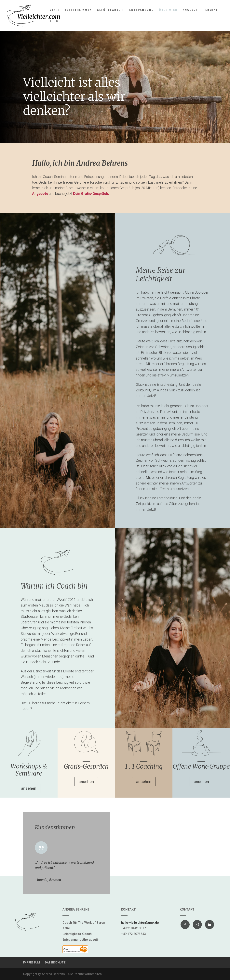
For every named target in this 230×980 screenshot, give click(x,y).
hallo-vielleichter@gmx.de (140, 923)
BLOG (54, 21)
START (55, 10)
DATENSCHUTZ (55, 962)
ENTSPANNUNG (142, 10)
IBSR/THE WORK (79, 10)
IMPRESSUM (31, 962)
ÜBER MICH (168, 10)
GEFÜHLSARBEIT (111, 10)
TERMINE (211, 10)
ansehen (29, 788)
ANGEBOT (190, 10)
